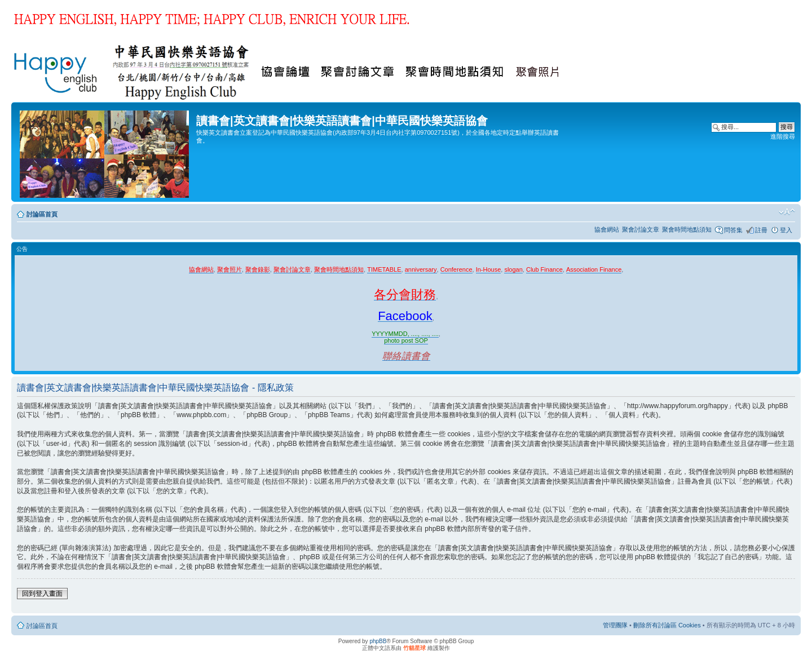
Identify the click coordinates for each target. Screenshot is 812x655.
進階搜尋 (783, 136)
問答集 (733, 230)
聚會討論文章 (641, 229)
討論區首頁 (42, 214)
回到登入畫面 (42, 594)
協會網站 (607, 229)
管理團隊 (615, 625)
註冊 (761, 230)
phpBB (378, 641)
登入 (786, 230)
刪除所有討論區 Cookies (667, 625)
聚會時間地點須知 (687, 229)
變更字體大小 (787, 212)
